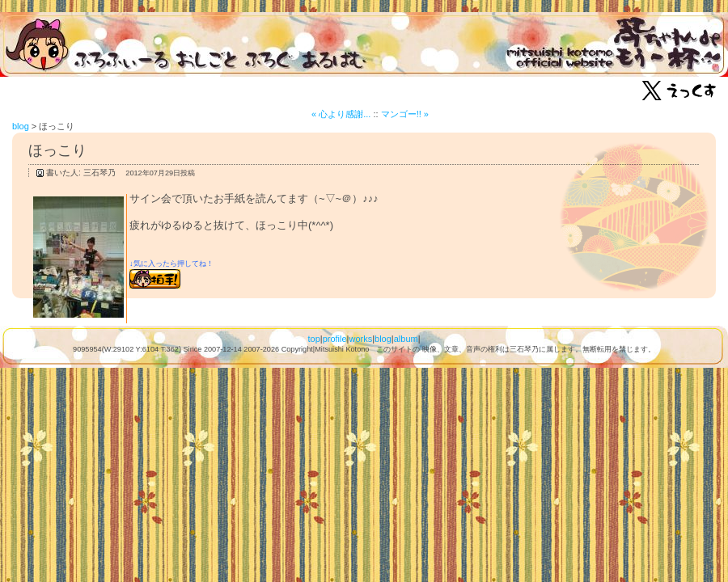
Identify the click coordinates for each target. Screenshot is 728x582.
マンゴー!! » (405, 114)
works (360, 339)
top (313, 339)
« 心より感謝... (341, 114)
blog (21, 126)
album (406, 339)
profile (335, 339)
